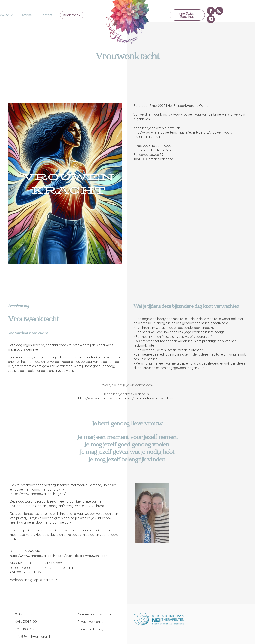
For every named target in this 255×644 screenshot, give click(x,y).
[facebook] (211, 11)
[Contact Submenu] (56, 15)
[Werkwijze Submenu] (13, 15)
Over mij (27, 15)
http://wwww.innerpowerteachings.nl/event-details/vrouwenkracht (183, 132)
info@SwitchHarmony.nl (32, 637)
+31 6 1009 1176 (25, 629)
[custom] (211, 19)
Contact (47, 15)
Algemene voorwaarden (95, 614)
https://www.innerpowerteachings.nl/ (38, 494)
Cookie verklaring (90, 629)
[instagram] (219, 11)
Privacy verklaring (91, 622)
